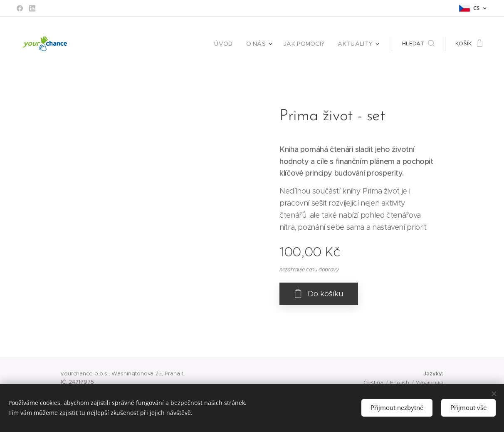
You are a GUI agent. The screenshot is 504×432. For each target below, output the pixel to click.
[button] (418, 44)
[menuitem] (233, 44)
